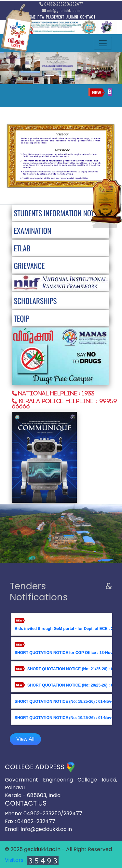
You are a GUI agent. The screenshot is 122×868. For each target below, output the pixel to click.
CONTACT (88, 17)
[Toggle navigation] (103, 43)
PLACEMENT (55, 17)
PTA (41, 17)
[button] (9, 68)
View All (25, 739)
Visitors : (32, 860)
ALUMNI (72, 17)
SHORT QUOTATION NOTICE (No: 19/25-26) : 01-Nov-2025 (68, 701)
